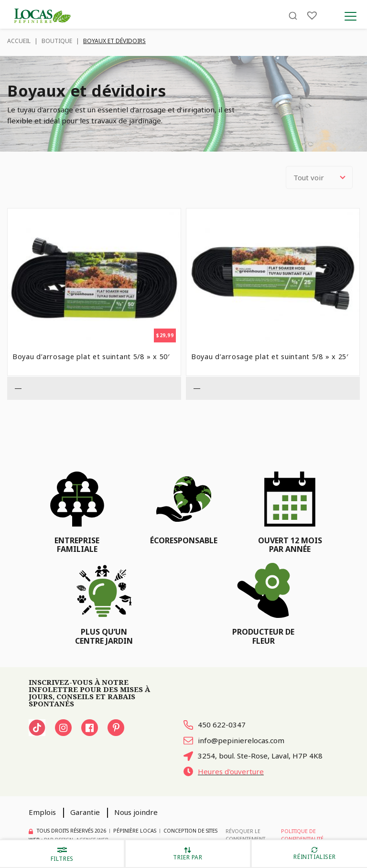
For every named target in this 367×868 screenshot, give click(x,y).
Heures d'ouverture (224, 771)
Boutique (57, 41)
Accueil (19, 41)
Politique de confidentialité (302, 835)
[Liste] (312, 16)
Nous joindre (136, 812)
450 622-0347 (215, 725)
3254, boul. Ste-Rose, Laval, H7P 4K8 (253, 756)
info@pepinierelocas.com (234, 740)
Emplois (42, 812)
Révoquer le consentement (245, 835)
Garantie (85, 812)
